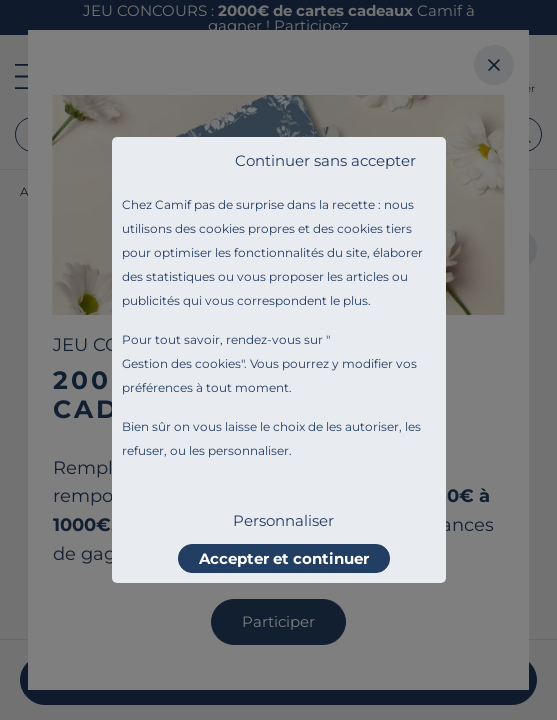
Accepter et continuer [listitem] (284, 558)
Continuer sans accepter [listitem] (325, 160)
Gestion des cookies (181, 363)
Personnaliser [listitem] (283, 520)
